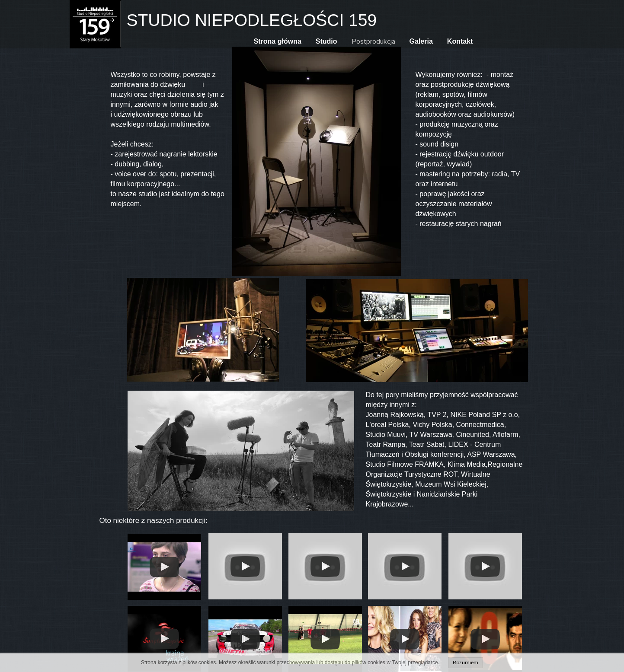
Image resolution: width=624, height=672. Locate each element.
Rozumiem (466, 663)
